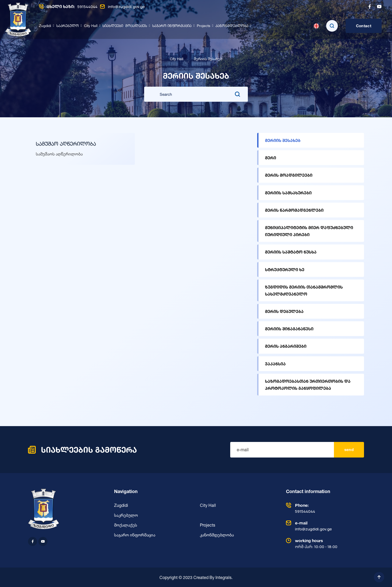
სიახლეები (113, 26)
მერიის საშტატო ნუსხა (291, 252)
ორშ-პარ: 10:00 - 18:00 (324, 543)
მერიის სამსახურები (288, 193)
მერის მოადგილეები (289, 175)
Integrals (223, 577)
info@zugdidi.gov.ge (122, 7)
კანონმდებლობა (232, 26)
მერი (271, 158)
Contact (364, 26)
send (349, 450)
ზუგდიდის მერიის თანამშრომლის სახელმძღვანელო (304, 290)
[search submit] (237, 94)
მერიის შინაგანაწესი (289, 329)
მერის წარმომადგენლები (294, 210)
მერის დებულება (284, 311)
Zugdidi (45, 26)
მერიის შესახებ (283, 140)
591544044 (68, 7)
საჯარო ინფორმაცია (172, 26)
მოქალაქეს (136, 26)
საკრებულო (68, 26)
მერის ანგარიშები (286, 346)
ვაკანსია (275, 364)
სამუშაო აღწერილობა (66, 144)
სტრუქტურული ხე (285, 269)
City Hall (91, 26)
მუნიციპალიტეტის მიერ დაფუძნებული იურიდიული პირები (309, 231)
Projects (204, 26)
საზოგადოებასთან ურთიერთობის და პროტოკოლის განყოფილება (308, 385)
